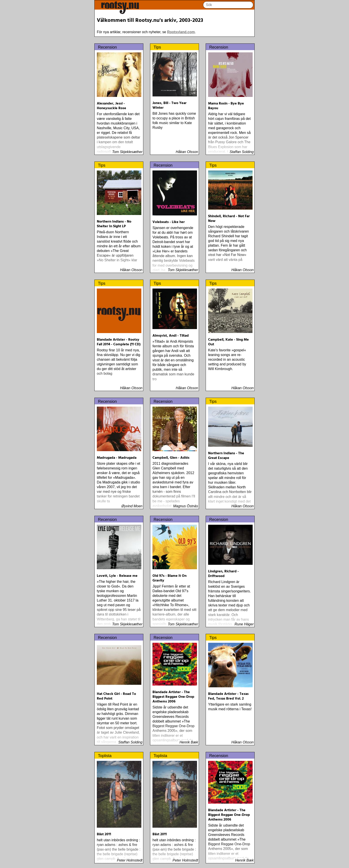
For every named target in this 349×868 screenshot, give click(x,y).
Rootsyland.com (181, 32)
